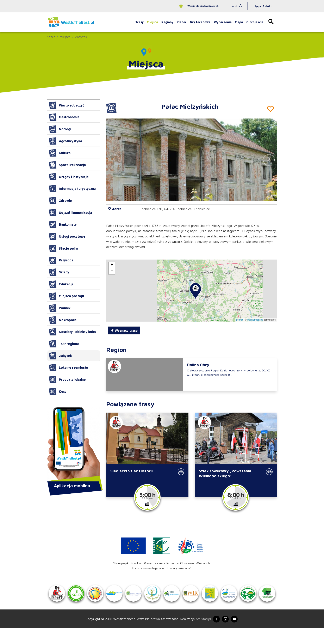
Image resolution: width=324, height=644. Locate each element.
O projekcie (255, 22)
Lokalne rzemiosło (68, 368)
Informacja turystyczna (72, 189)
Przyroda (61, 260)
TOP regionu (64, 344)
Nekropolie (63, 320)
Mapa (239, 22)
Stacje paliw (64, 248)
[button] (269, 160)
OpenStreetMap (255, 320)
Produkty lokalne (67, 379)
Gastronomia (64, 117)
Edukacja (61, 284)
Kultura (60, 153)
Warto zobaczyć (67, 105)
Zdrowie (60, 201)
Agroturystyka (66, 141)
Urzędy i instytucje (69, 177)
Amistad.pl (201, 634)
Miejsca (152, 22)
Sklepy (59, 272)
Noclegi (60, 129)
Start (51, 37)
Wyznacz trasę (124, 330)
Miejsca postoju (66, 296)
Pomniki (60, 308)
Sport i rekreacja (67, 165)
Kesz (58, 391)
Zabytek (81, 37)
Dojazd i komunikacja (70, 213)
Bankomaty (63, 224)
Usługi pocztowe (67, 236)
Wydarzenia (223, 22)
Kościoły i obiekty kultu (73, 332)
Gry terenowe (200, 22)
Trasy (139, 22)
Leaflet (240, 320)
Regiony (167, 22)
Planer (182, 22)
